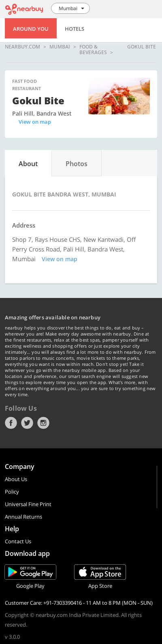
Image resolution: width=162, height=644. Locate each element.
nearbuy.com (22, 47)
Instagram (43, 423)
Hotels (75, 29)
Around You (31, 29)
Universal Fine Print (28, 504)
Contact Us (18, 541)
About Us (16, 479)
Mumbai (60, 47)
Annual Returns (23, 517)
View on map (35, 122)
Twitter (27, 423)
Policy (12, 492)
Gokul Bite (142, 47)
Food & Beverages (93, 50)
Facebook (11, 423)
